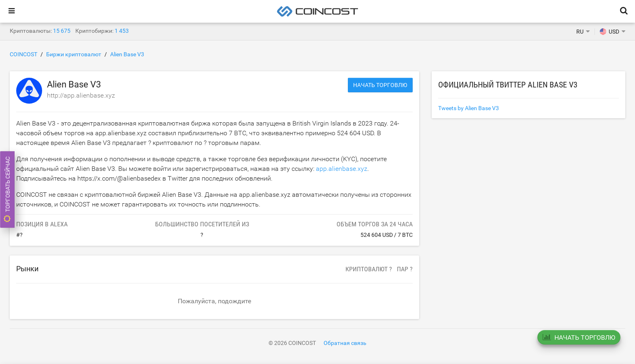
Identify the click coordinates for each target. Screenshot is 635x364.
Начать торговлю (380, 85)
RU (580, 32)
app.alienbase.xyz (342, 169)
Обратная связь (345, 343)
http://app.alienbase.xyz (81, 95)
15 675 (62, 31)
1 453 (122, 31)
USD (609, 32)
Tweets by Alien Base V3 (469, 108)
